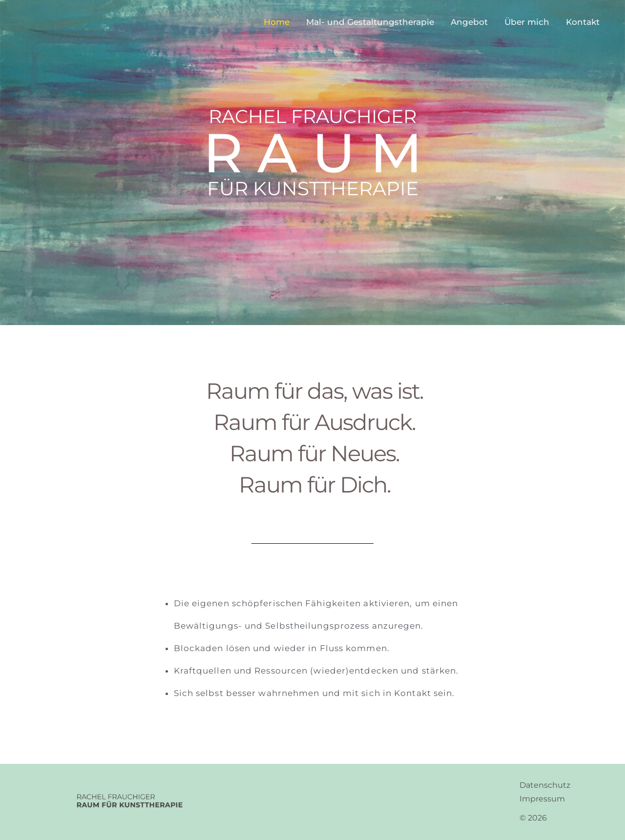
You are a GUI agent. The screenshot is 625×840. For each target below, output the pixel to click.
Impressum (542, 799)
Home (277, 22)
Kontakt (583, 22)
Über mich (527, 22)
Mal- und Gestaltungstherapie (370, 22)
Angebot (469, 22)
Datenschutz (545, 785)
